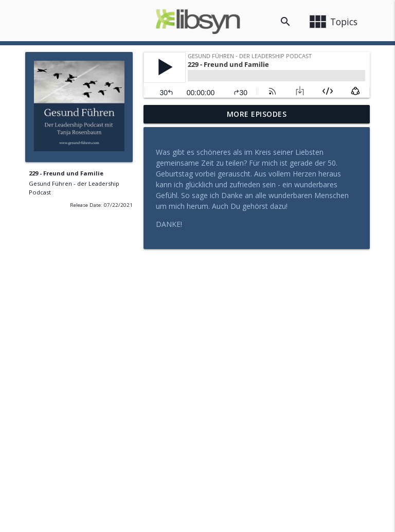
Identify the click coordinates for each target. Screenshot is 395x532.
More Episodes (257, 114)
